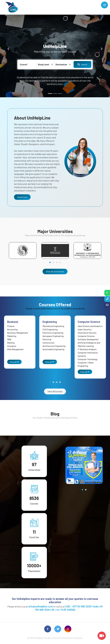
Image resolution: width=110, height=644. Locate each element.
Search (82, 64)
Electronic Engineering (53, 333)
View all (14, 362)
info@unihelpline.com (41, 606)
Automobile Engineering (53, 349)
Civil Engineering (50, 329)
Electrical (47, 339)
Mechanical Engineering (53, 326)
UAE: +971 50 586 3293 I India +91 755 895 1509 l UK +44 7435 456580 (69, 608)
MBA (9, 339)
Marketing (12, 336)
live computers (77, 638)
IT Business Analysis (87, 349)
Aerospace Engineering (53, 336)
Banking (11, 343)
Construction (48, 343)
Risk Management (15, 349)
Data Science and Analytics (90, 326)
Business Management (18, 333)
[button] (8, 49)
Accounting (12, 329)
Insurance (12, 346)
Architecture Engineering (54, 346)
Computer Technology (88, 359)
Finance (11, 326)
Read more (22, 197)
